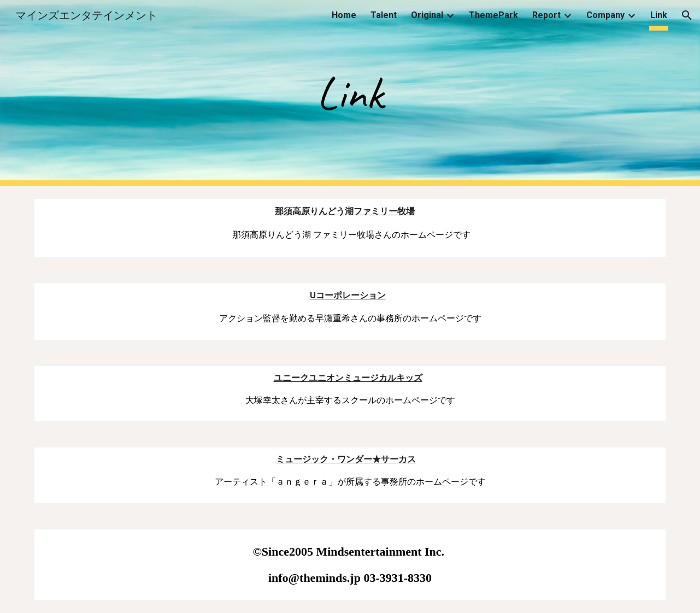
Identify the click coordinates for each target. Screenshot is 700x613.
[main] (350, 93)
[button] (687, 15)
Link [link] (659, 15)
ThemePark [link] (493, 15)
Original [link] (427, 15)
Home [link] (344, 15)
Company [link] (605, 15)
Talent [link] (384, 15)
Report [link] (546, 15)
